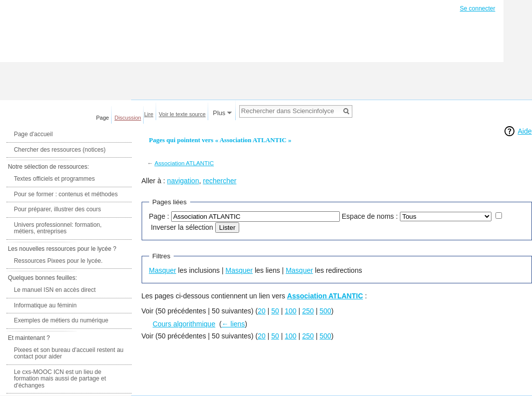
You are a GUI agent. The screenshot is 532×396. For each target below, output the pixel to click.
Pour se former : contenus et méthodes (66, 194)
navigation (183, 181)
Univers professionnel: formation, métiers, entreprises (58, 228)
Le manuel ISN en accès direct (55, 290)
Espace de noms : (370, 216)
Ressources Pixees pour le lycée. (58, 261)
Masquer (163, 270)
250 (308, 311)
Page (103, 118)
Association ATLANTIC (184, 163)
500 (326, 311)
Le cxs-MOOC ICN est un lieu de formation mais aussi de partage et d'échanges (60, 379)
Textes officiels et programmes (55, 179)
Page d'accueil (34, 134)
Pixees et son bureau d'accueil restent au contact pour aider (69, 353)
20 (262, 311)
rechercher (219, 181)
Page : (159, 216)
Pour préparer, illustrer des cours (58, 209)
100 (291, 311)
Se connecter (478, 9)
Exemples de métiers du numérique (61, 320)
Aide (524, 131)
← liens (233, 324)
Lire (149, 114)
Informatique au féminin (45, 305)
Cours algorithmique (184, 324)
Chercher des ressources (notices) (60, 150)
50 (275, 311)
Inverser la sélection (182, 227)
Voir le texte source (182, 114)
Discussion (128, 118)
